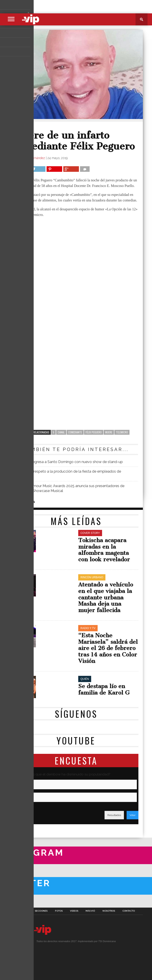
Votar (132, 815)
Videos (74, 911)
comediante (75, 432)
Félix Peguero (94, 432)
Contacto (129, 911)
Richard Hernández (32, 158)
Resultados (114, 815)
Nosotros (109, 911)
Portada (22, 911)
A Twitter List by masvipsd (15, 901)
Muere (109, 432)
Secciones (41, 911)
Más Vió (90, 911)
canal (61, 432)
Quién (21, 127)
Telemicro (122, 432)
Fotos (59, 911)
